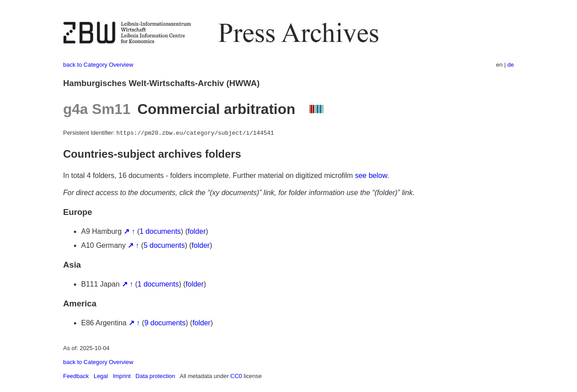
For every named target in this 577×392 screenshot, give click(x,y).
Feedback (76, 376)
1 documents (160, 231)
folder (197, 231)
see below (371, 175)
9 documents (165, 323)
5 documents (164, 245)
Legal (101, 376)
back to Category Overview (98, 65)
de (511, 65)
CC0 (236, 376)
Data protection (156, 376)
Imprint (122, 376)
